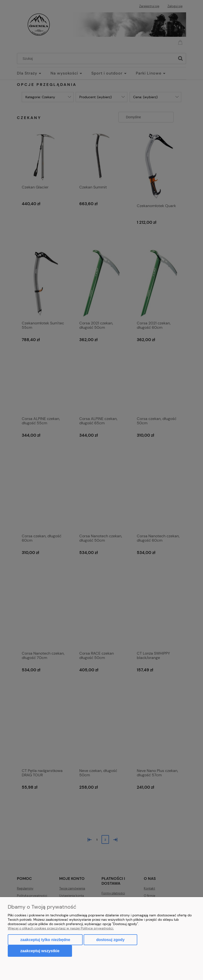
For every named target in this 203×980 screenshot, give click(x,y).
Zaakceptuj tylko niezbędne (45, 940)
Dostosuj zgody (110, 940)
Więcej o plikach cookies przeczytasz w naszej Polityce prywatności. (61, 928)
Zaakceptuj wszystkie (40, 951)
